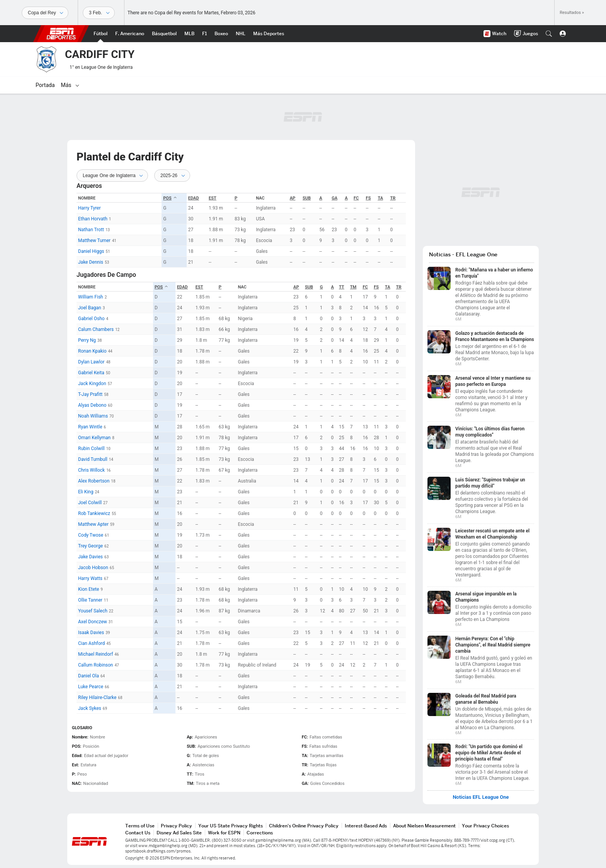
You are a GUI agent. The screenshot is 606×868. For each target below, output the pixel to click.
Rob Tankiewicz (94, 513)
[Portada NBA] (164, 34)
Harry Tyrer (89, 208)
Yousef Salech (93, 611)
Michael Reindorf (95, 654)
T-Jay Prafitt (90, 394)
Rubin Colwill (91, 448)
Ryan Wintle (90, 427)
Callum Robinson (95, 665)
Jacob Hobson (93, 568)
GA (334, 198)
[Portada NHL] (241, 34)
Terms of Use (140, 826)
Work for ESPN (224, 833)
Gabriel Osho (91, 319)
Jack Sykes (90, 708)
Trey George (90, 546)
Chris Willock (91, 470)
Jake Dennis (91, 262)
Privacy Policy (176, 826)
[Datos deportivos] (99, 13)
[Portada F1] (204, 34)
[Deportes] (45, 13)
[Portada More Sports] (269, 34)
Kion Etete (89, 589)
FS (369, 198)
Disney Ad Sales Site (179, 833)
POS (170, 198)
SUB (307, 198)
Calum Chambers (96, 329)
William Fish (91, 297)
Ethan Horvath (93, 219)
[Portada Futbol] (100, 34)
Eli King (86, 492)
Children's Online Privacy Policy (304, 826)
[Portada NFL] (130, 34)
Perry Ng (87, 340)
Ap (293, 198)
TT (342, 287)
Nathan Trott (91, 230)
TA (381, 198)
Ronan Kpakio (92, 351)
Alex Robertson (94, 481)
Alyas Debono (92, 405)
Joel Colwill (90, 503)
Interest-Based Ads (366, 826)
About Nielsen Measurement (424, 826)
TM (353, 287)
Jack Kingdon (92, 384)
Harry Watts (90, 578)
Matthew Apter (93, 524)
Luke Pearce (91, 687)
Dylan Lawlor (91, 362)
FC (356, 198)
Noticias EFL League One (481, 797)
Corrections (260, 833)
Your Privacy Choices (485, 826)
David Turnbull (93, 459)
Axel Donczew (93, 622)
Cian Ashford (91, 643)
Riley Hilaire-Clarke (97, 697)
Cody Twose (91, 535)
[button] (549, 34)
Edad (194, 198)
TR (393, 198)
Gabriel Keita (91, 373)
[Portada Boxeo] (221, 34)
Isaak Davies (91, 633)
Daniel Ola (89, 676)
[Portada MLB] (189, 34)
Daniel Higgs (91, 251)
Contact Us (138, 833)
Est (213, 198)
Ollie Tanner (90, 600)
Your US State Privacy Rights (231, 826)
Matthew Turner (94, 240)
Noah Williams (93, 416)
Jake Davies (90, 557)
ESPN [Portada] (61, 34)
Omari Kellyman (94, 438)
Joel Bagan (90, 308)
